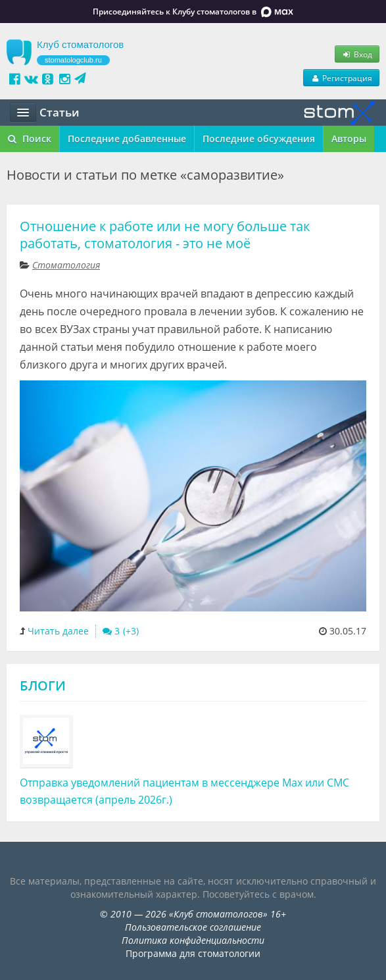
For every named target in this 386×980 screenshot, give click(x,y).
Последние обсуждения (259, 139)
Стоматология (66, 265)
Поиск (30, 139)
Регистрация (341, 78)
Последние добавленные (127, 139)
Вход (357, 54)
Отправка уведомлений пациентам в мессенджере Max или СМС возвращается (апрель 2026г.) (184, 791)
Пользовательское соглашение (193, 927)
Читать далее (58, 631)
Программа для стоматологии (193, 953)
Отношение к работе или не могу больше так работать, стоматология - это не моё (165, 235)
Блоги (43, 685)
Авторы (349, 139)
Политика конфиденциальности (193, 940)
